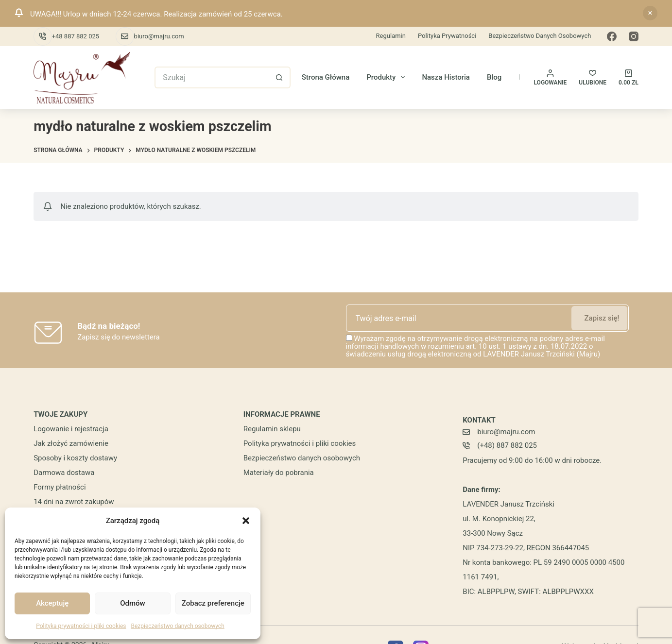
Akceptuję (52, 603)
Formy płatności (60, 487)
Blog (494, 77)
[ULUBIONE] (593, 77)
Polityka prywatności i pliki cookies (81, 626)
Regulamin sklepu (272, 429)
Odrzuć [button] (650, 13)
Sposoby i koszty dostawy (75, 458)
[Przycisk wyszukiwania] (280, 77)
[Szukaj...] (212, 77)
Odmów (133, 603)
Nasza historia (446, 77)
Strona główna (326, 77)
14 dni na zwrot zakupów (74, 502)
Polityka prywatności (447, 36)
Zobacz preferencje (213, 603)
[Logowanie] (551, 77)
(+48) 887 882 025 (507, 445)
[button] (246, 521)
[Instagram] (634, 36)
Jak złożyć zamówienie (71, 443)
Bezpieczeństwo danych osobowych (177, 626)
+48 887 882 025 (76, 36)
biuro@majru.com (159, 36)
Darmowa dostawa (64, 473)
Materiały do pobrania (279, 473)
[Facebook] (612, 36)
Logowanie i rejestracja (71, 429)
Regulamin (391, 36)
